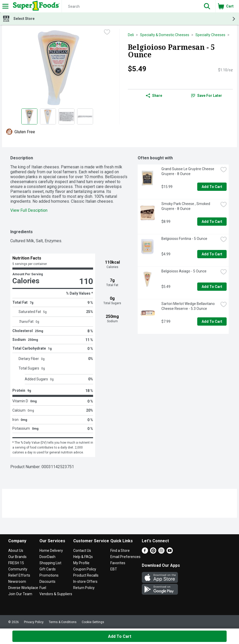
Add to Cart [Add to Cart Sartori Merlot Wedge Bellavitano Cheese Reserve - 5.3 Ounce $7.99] (212, 321)
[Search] (130, 6)
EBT (114, 569)
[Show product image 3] (67, 116)
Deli (131, 35)
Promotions (49, 575)
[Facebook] (145, 552)
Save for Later (207, 96)
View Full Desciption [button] (29, 210)
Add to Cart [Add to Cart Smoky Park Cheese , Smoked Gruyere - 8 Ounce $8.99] (212, 222)
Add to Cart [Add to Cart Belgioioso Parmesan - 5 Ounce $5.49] (120, 636)
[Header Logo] (35, 6)
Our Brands (17, 557)
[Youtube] (170, 552)
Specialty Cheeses (210, 35)
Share (154, 96)
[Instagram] (161, 552)
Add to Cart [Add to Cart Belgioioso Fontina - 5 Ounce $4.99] (212, 254)
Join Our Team (20, 594)
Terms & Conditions (63, 622)
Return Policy (84, 588)
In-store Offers (85, 582)
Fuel (43, 588)
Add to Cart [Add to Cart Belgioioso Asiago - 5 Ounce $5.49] (212, 287)
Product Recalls (86, 575)
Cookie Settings (93, 622)
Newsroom (17, 582)
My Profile (81, 563)
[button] (207, 6)
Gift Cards (48, 569)
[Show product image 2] (48, 116)
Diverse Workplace (23, 588)
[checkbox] (107, 33)
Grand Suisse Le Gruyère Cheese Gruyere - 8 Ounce (188, 171)
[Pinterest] (153, 552)
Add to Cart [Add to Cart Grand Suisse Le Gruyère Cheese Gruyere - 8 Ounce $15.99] (212, 187)
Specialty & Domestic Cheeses (165, 35)
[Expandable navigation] (5, 6)
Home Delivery (51, 551)
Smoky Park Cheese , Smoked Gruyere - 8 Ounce (186, 206)
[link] (207, 96)
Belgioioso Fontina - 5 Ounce (184, 239)
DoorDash (47, 557)
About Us (16, 551)
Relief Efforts (19, 575)
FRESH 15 (16, 563)
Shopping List (50, 563)
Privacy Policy (34, 622)
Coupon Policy (85, 569)
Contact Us (82, 551)
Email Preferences (125, 557)
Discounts (47, 582)
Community (18, 569)
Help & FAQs (83, 557)
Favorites (118, 563)
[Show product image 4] (85, 116)
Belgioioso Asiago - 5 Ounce (184, 271)
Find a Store (120, 551)
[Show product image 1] (29, 116)
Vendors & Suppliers (56, 594)
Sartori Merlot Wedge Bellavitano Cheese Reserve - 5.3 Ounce (188, 306)
